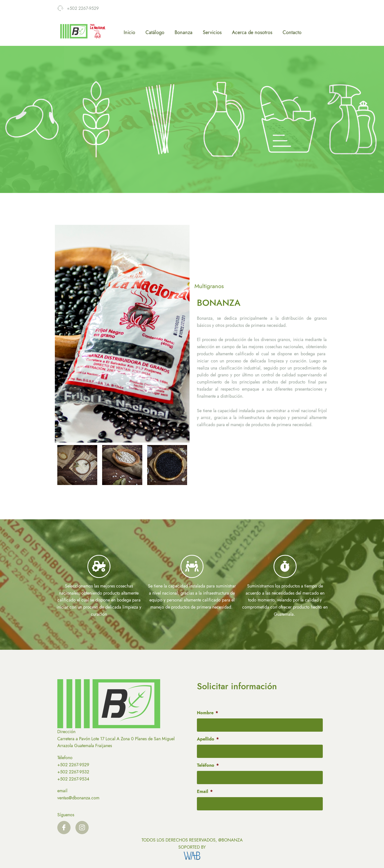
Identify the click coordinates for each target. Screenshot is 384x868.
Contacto (292, 32)
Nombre (208, 713)
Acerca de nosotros (252, 32)
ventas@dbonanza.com (78, 798)
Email (205, 792)
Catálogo (155, 32)
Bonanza (184, 32)
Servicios (212, 32)
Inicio (129, 32)
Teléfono (208, 765)
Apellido (208, 739)
